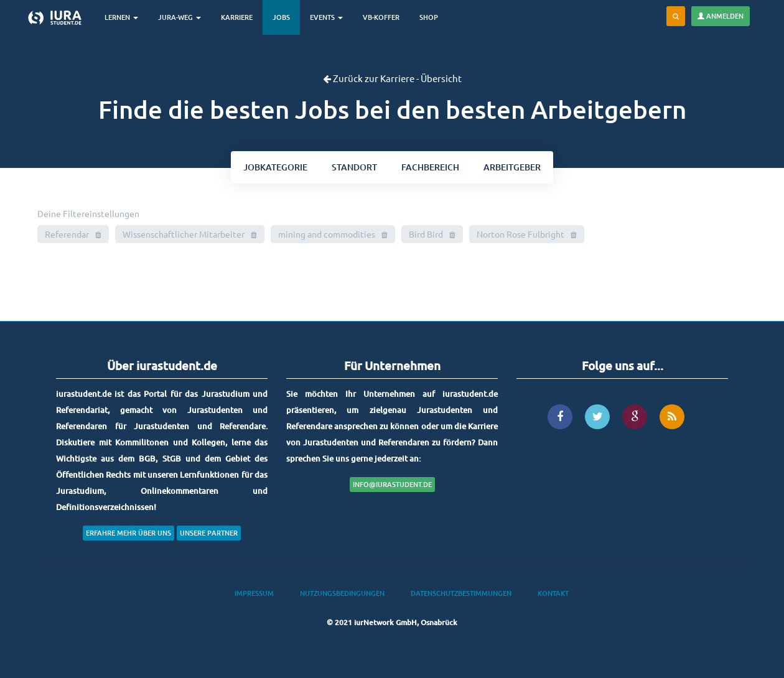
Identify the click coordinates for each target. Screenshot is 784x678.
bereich (430, 167)
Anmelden (721, 16)
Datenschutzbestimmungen (461, 593)
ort (354, 167)
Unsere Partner (209, 533)
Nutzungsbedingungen (342, 593)
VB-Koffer (381, 17)
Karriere (237, 17)
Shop (429, 17)
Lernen (121, 17)
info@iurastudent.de (392, 484)
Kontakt (553, 593)
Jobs (281, 17)
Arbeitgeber (512, 167)
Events (326, 17)
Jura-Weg (180, 17)
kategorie (275, 167)
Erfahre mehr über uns (128, 533)
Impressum (254, 593)
